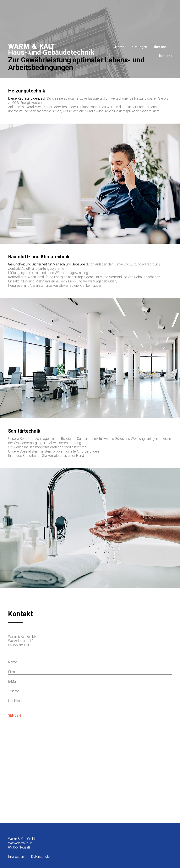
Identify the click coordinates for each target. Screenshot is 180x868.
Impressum (17, 857)
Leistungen (138, 47)
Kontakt (166, 56)
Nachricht (15, 701)
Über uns (160, 47)
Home (120, 47)
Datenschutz (41, 857)
